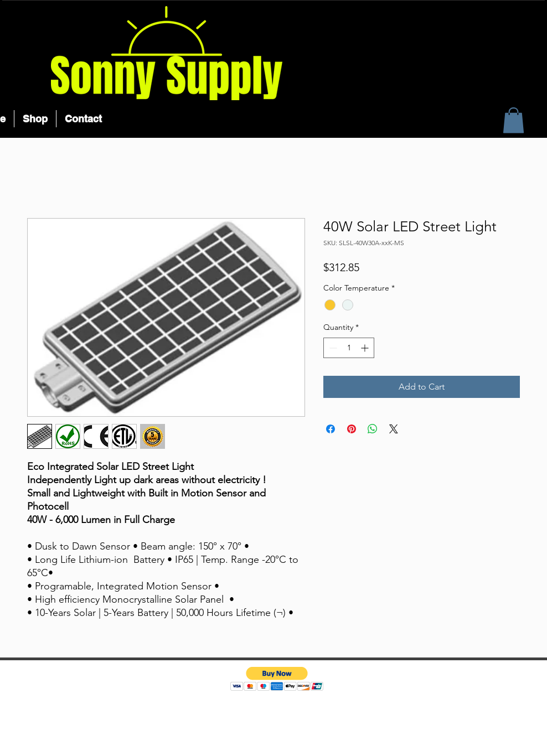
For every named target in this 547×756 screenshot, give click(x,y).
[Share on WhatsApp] (373, 429)
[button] (514, 120)
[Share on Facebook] (331, 429)
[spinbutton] (349, 348)
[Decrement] (332, 348)
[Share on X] (394, 429)
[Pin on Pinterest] (352, 429)
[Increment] (366, 348)
